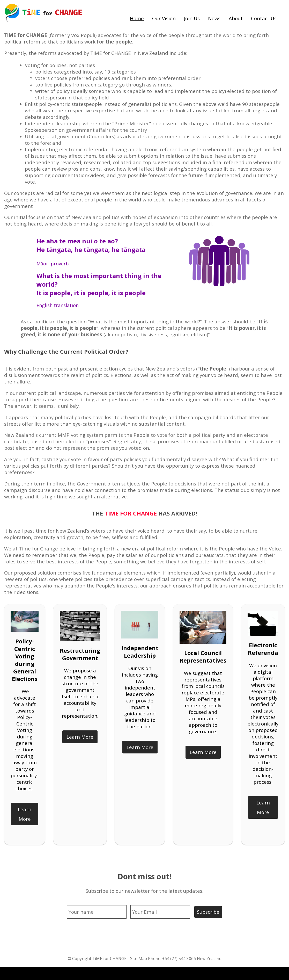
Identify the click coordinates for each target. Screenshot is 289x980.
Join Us (192, 18)
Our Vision (164, 18)
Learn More (25, 814)
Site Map (139, 959)
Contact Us (264, 18)
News (214, 18)
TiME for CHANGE (109, 959)
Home (137, 18)
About (236, 18)
